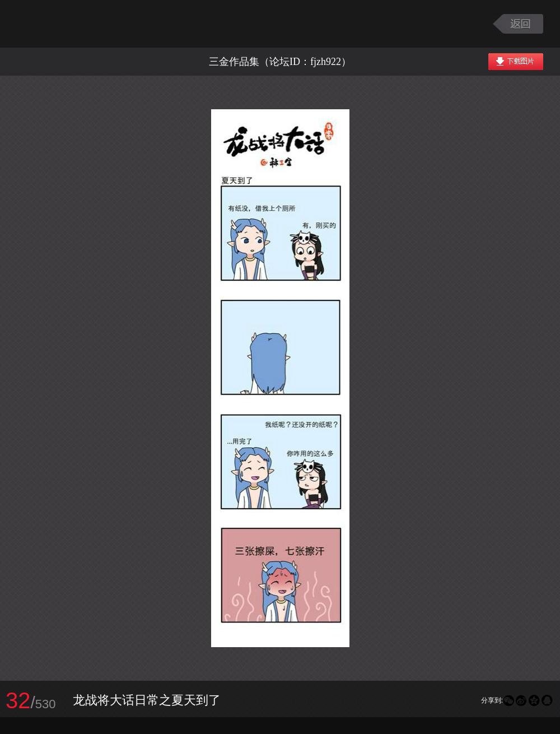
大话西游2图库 (80, 24)
